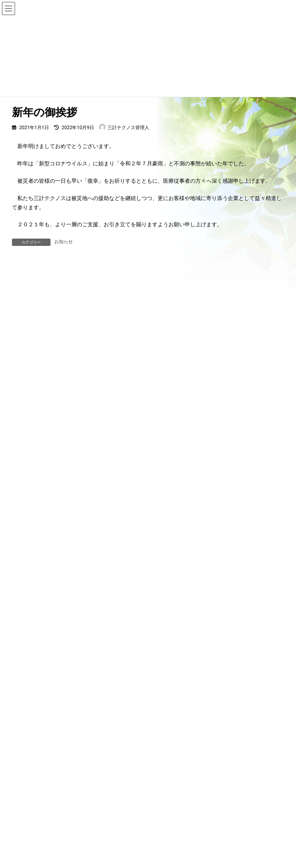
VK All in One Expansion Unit (202, 856)
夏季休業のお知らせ (40, 453)
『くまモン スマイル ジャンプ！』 (62, 566)
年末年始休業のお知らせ (45, 425)
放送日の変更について (43, 538)
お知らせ (64, 242)
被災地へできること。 (43, 679)
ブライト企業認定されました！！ (56, 594)
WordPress (107, 856)
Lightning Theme (148, 856)
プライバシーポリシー (120, 739)
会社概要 (140, 731)
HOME (52, 731)
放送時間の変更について (45, 510)
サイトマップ (187, 739)
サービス (185, 731)
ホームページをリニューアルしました (62, 481)
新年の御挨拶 (32, 651)
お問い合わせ (236, 731)
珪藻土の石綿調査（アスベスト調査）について (72, 622)
